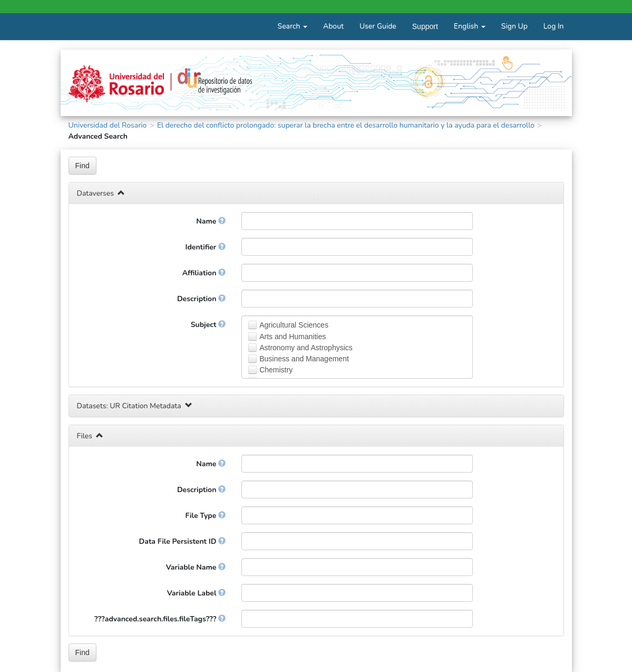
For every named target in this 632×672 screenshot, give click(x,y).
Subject (208, 325)
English (470, 26)
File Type (206, 516)
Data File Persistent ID (183, 541)
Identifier (205, 247)
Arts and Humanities (293, 337)
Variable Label (196, 593)
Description (201, 299)
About (333, 26)
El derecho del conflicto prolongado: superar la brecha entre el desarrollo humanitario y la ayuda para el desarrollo (346, 125)
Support (425, 26)
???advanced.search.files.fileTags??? (160, 619)
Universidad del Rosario (108, 125)
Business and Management (304, 359)
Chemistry (276, 370)
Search (293, 26)
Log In (554, 26)
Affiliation (204, 273)
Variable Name (196, 567)
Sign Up (514, 26)
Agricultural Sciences (294, 325)
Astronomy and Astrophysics (306, 348)
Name (211, 221)
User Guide (378, 26)
